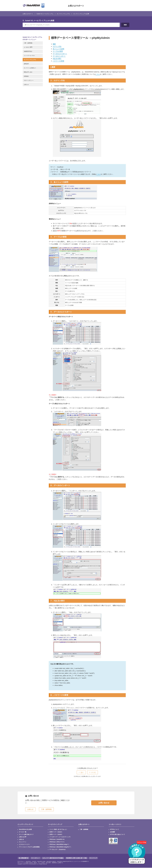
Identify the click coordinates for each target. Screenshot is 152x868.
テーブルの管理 (58, 51)
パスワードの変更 (59, 61)
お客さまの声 (23, 837)
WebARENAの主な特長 (25, 830)
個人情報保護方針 (24, 858)
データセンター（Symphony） (58, 850)
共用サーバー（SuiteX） (56, 832)
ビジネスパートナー (24, 845)
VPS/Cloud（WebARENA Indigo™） (60, 845)
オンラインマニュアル (68, 14)
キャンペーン (23, 842)
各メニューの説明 (59, 49)
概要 (54, 44)
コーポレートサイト (115, 824)
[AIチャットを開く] (137, 853)
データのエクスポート (60, 54)
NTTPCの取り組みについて (118, 835)
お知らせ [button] (30, 809)
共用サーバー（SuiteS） (56, 835)
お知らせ (21, 840)
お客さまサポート (76, 6)
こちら (98, 74)
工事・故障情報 (84, 830)
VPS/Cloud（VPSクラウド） (57, 842)
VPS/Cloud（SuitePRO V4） (57, 840)
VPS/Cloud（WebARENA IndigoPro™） (61, 847)
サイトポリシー (36, 858)
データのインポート (60, 56)
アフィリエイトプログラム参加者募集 (29, 847)
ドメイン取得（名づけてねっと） (58, 830)
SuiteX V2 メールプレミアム (48, 14)
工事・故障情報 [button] (46, 809)
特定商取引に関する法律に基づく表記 (77, 858)
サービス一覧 (23, 832)
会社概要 (113, 832)
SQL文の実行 (57, 58)
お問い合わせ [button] (104, 803)
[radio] (81, 772)
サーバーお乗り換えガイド (26, 835)
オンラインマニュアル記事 (88, 14)
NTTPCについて (115, 830)
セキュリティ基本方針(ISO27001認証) (53, 858)
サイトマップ (93, 858)
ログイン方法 (57, 46)
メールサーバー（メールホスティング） (60, 837)
